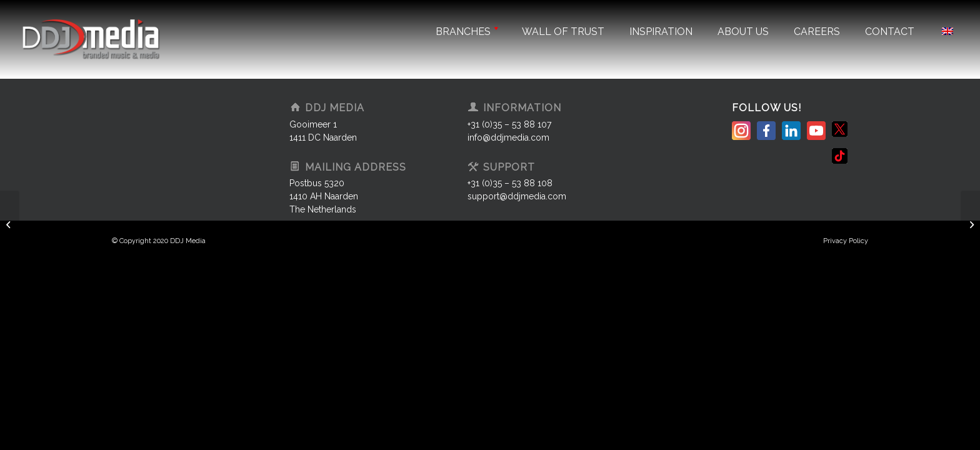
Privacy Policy (846, 241)
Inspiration (661, 32)
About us (743, 32)
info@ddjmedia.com (508, 137)
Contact (890, 32)
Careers (817, 32)
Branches (466, 32)
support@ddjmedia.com (517, 196)
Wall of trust (563, 32)
